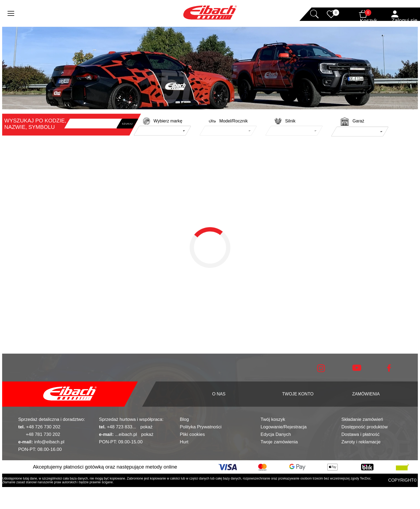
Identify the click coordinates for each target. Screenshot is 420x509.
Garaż (358, 121)
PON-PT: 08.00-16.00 (40, 449)
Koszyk (369, 21)
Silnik (290, 121)
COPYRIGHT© (402, 480)
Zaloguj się (404, 20)
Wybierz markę (168, 121)
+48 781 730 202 (39, 434)
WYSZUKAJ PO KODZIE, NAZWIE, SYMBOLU (35, 124)
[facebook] (389, 370)
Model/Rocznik (234, 121)
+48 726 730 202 (39, 427)
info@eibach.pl (41, 442)
